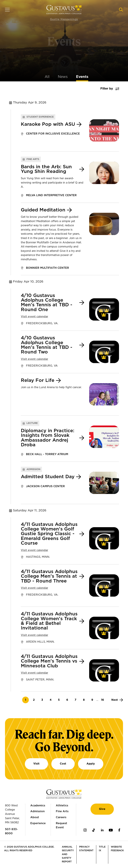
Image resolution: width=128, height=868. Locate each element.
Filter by (107, 89)
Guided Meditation (43, 210)
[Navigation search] (121, 10)
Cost (63, 764)
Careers (61, 817)
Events (82, 77)
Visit (36, 764)
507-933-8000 (11, 831)
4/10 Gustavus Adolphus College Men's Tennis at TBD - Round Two (47, 345)
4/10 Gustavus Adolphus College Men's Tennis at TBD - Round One (47, 303)
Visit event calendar (34, 317)
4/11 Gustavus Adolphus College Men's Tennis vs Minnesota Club (49, 661)
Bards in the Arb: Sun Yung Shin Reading (46, 169)
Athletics (62, 806)
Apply (91, 764)
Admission (37, 811)
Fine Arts (62, 811)
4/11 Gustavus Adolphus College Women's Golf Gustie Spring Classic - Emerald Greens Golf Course (49, 534)
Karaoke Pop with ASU (48, 124)
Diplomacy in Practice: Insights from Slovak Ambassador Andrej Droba (48, 438)
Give (102, 809)
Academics (38, 806)
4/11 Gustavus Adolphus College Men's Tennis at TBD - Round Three (49, 576)
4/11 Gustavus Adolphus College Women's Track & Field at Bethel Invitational (49, 621)
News (63, 77)
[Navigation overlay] (7, 10)
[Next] (117, 700)
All (47, 77)
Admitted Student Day (48, 477)
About (35, 817)
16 (103, 700)
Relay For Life (38, 381)
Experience (38, 823)
